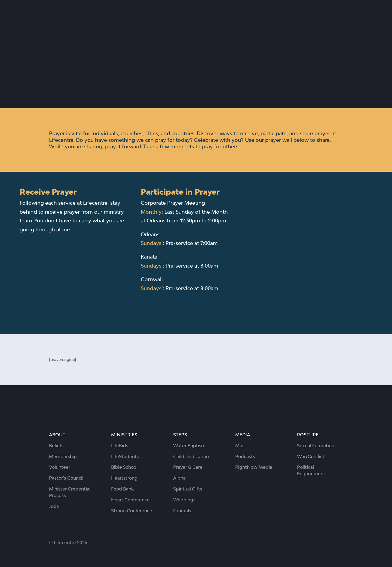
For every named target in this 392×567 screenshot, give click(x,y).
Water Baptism (189, 446)
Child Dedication (191, 456)
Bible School (124, 467)
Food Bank (122, 489)
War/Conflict (311, 456)
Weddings (184, 500)
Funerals (182, 511)
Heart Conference (130, 500)
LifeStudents (125, 456)
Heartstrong (124, 478)
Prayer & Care (188, 467)
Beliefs (56, 446)
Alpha (179, 478)
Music (242, 446)
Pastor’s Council (66, 478)
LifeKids (120, 446)
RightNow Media (254, 467)
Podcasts (245, 456)
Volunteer (60, 467)
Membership (63, 456)
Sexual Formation (316, 446)
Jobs (54, 506)
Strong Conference (132, 511)
